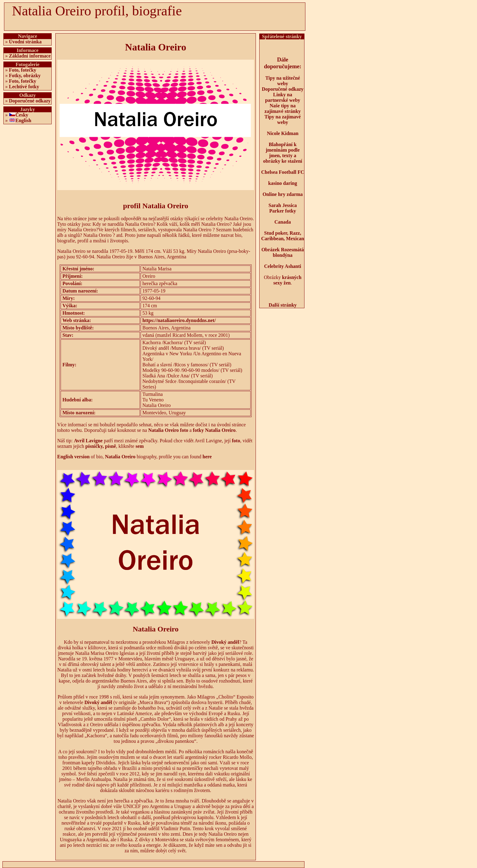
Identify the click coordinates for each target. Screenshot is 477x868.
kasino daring (283, 183)
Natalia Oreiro (120, 457)
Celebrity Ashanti (283, 266)
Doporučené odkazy (30, 101)
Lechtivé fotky (24, 87)
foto (236, 441)
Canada (282, 222)
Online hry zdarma (283, 194)
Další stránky (282, 305)
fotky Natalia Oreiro (214, 430)
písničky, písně (101, 446)
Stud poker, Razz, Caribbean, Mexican (283, 236)
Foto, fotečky (23, 70)
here (207, 457)
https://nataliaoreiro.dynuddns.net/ (179, 320)
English (23, 120)
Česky (22, 115)
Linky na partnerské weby (283, 97)
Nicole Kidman (283, 133)
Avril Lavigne (88, 441)
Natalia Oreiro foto (168, 430)
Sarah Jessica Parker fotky (283, 208)
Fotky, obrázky (25, 76)
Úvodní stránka (25, 42)
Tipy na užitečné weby (283, 81)
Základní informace (30, 56)
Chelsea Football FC (283, 172)
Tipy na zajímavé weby (283, 119)
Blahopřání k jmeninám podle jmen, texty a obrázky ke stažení (282, 153)
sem (140, 446)
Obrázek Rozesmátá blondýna (283, 252)
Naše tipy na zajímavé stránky (283, 108)
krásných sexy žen (287, 280)
